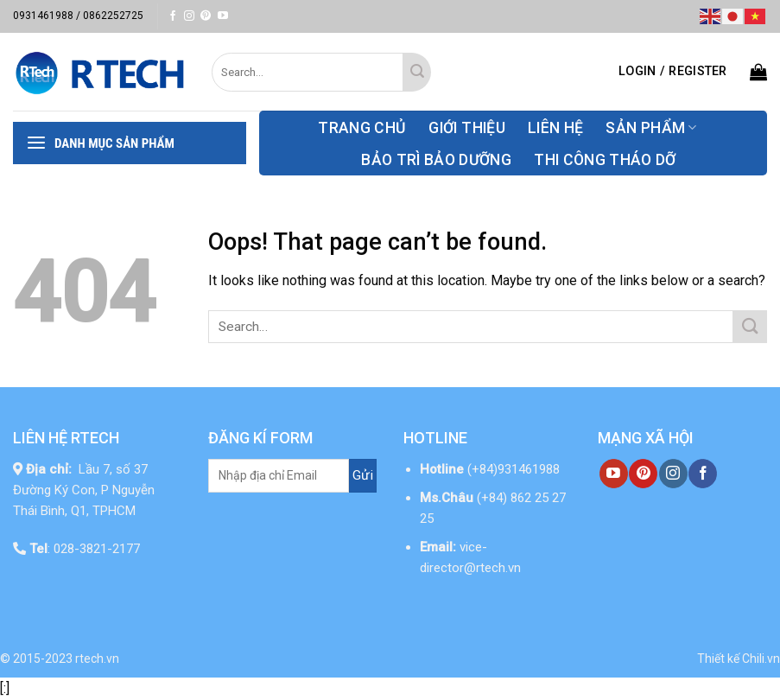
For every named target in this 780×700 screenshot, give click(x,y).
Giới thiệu (467, 128)
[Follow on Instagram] (189, 16)
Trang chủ (362, 128)
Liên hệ (555, 128)
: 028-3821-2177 (85, 549)
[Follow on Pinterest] (206, 16)
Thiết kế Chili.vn (739, 659)
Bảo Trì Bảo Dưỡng (436, 160)
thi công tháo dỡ (605, 160)
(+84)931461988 (514, 469)
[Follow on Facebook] (173, 16)
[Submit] (417, 72)
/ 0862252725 (110, 16)
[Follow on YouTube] (223, 16)
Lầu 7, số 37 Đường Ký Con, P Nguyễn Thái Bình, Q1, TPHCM (84, 490)
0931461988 (43, 16)
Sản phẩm (651, 128)
